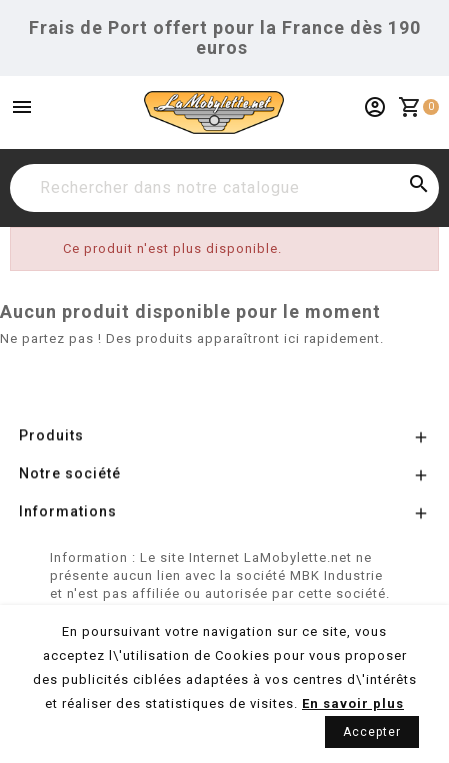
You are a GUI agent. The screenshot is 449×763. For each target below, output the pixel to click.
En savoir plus (353, 703)
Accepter (372, 732)
